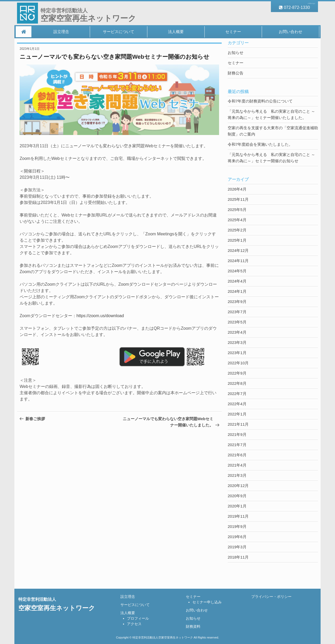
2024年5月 (237, 271)
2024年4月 (237, 281)
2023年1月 (237, 353)
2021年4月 (237, 465)
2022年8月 (237, 383)
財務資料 (193, 626)
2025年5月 (237, 210)
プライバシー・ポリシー (271, 597)
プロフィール (138, 618)
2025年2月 (237, 230)
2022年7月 (237, 394)
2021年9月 (237, 434)
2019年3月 (237, 547)
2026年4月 (237, 189)
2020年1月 (237, 506)
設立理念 (61, 32)
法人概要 (176, 32)
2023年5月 (237, 322)
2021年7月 (237, 445)
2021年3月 (237, 475)
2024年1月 (237, 291)
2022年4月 (237, 404)
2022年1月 (237, 414)
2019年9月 (237, 526)
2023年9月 (237, 302)
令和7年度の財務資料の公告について (260, 101)
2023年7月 (237, 312)
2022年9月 (237, 373)
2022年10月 (238, 363)
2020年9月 (237, 496)
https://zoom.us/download (100, 316)
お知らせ (236, 53)
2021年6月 (237, 455)
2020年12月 (238, 486)
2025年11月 (238, 199)
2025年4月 (237, 220)
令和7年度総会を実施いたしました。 (260, 144)
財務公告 (236, 73)
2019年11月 (238, 516)
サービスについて (119, 32)
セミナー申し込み (207, 602)
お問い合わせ (291, 32)
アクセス (134, 624)
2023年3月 (237, 342)
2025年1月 (237, 240)
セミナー (233, 32)
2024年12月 (238, 250)
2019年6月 (237, 537)
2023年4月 (237, 332)
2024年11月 (238, 261)
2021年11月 (238, 424)
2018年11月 (238, 557)
